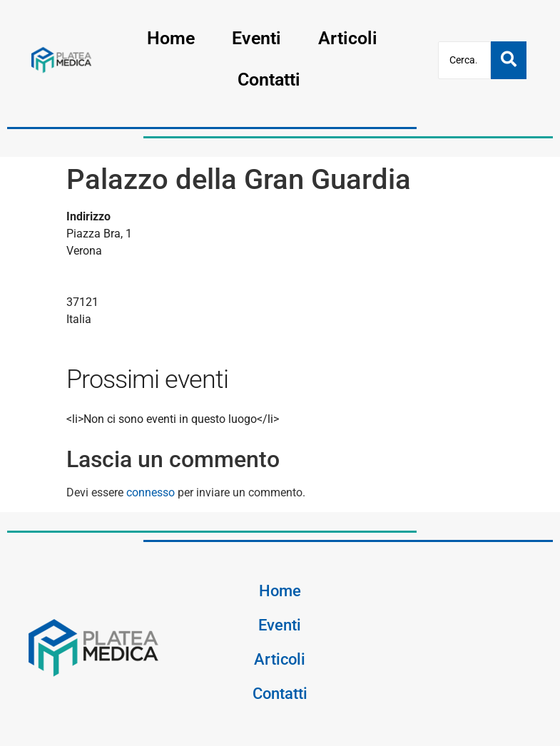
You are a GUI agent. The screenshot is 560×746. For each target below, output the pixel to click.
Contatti (269, 80)
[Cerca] (464, 60)
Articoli (348, 38)
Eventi (256, 38)
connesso (151, 492)
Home (171, 38)
